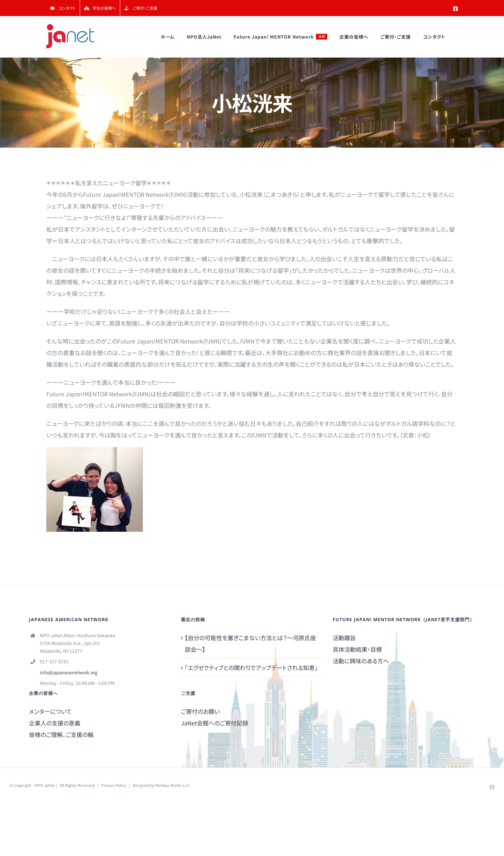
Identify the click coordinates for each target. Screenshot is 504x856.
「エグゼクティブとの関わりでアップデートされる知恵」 (251, 667)
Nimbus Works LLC (173, 785)
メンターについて (50, 711)
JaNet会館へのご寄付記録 (215, 723)
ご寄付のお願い (200, 711)
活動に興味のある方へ (361, 661)
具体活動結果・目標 (357, 649)
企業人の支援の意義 (55, 723)
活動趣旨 (344, 638)
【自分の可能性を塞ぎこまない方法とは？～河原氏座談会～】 (250, 643)
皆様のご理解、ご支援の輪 (61, 734)
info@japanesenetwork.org (69, 672)
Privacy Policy (114, 785)
